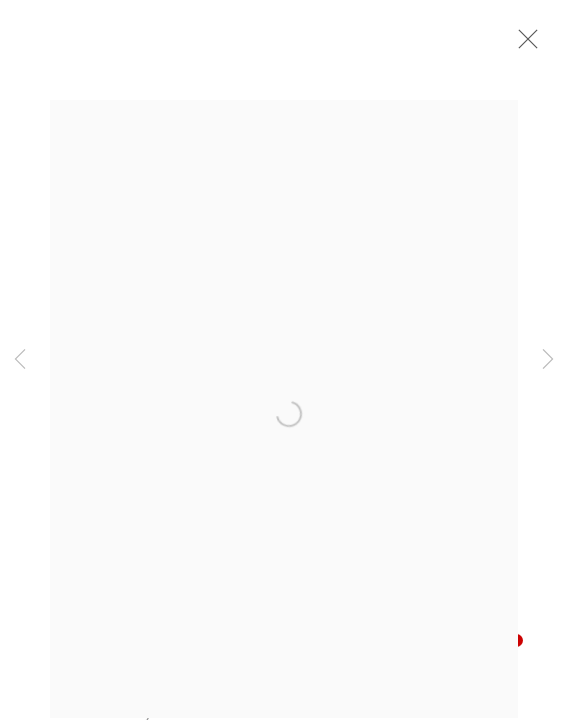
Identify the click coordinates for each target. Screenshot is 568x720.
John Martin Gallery (170, 35)
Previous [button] (20, 360)
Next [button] (548, 360)
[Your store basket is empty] (486, 35)
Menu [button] (523, 35)
